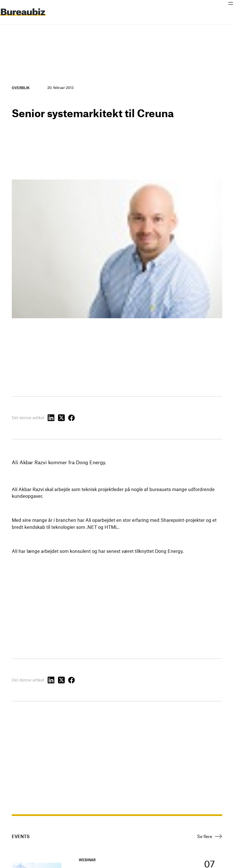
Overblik (21, 88)
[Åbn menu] (231, 3)
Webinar (87, 860)
